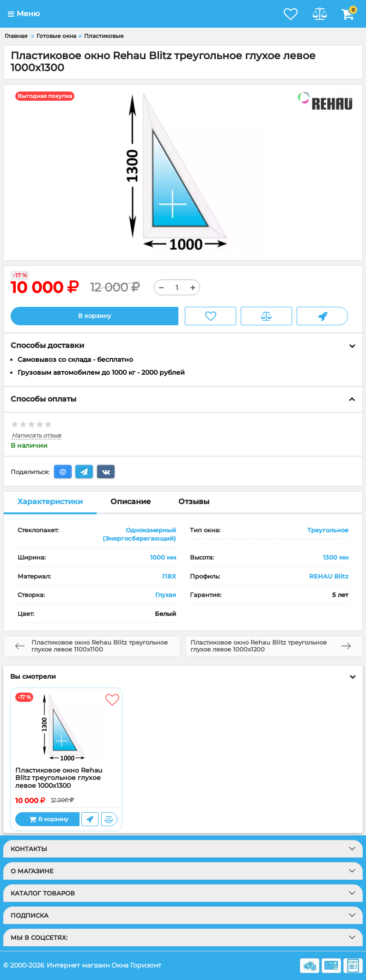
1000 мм (163, 557)
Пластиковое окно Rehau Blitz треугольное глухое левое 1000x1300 (59, 778)
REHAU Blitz (329, 576)
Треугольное (328, 530)
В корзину (95, 316)
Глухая (166, 595)
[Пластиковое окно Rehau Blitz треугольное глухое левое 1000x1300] (66, 727)
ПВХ (169, 576)
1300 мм (336, 557)
